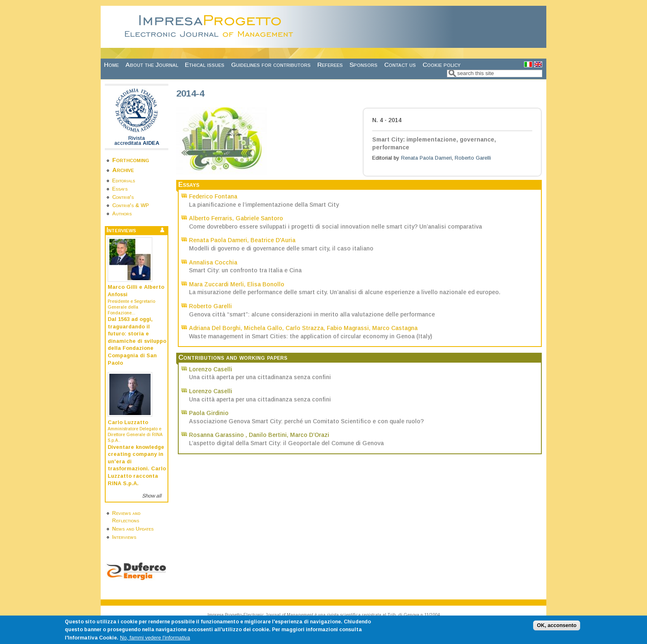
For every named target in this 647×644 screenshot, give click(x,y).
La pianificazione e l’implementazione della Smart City (264, 205)
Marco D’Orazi (310, 435)
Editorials (124, 181)
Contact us (400, 65)
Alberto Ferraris (211, 218)
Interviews (124, 537)
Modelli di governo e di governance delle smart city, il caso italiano (281, 248)
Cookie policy (442, 65)
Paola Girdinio (209, 413)
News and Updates (133, 529)
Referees (330, 65)
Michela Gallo (263, 328)
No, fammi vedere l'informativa (155, 641)
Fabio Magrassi (348, 328)
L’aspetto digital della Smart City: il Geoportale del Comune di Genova (286, 443)
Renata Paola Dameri (426, 158)
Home (111, 65)
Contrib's (123, 197)
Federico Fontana (213, 196)
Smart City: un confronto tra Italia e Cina (245, 270)
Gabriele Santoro (259, 218)
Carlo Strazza (305, 328)
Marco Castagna (395, 328)
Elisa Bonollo (266, 284)
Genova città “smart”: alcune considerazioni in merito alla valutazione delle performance (312, 314)
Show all (152, 496)
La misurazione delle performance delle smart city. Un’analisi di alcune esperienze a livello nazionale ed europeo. (345, 292)
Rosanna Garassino (217, 435)
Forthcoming (131, 160)
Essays (120, 189)
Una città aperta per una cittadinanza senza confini (260, 377)
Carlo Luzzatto (128, 422)
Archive (123, 170)
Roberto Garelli (473, 158)
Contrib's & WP (131, 205)
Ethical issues (205, 65)
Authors (122, 214)
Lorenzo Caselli (211, 369)
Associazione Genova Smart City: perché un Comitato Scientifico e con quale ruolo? (306, 421)
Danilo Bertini (268, 435)
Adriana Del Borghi (215, 328)
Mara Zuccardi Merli (216, 284)
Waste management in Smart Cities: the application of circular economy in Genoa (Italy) (311, 336)
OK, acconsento (557, 628)
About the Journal (152, 65)
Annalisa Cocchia (213, 262)
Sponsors (364, 65)
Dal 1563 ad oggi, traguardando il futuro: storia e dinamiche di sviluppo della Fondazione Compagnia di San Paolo (137, 341)
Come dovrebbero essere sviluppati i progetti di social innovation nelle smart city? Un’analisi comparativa (335, 226)
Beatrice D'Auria (273, 240)
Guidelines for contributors (271, 65)
